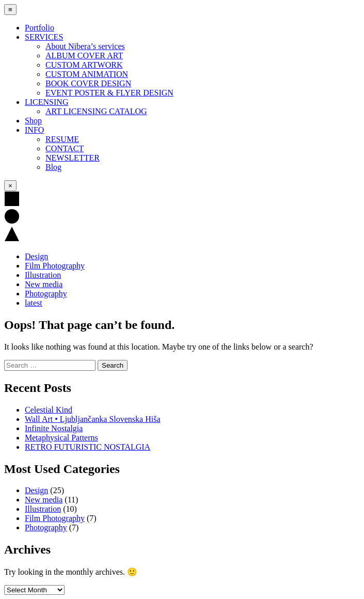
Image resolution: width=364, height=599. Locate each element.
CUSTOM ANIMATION (87, 74)
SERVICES (44, 37)
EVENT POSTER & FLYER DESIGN (109, 93)
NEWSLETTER (73, 158)
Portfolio (39, 28)
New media (44, 284)
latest (34, 303)
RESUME (62, 139)
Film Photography (55, 266)
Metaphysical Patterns (61, 438)
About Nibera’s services (85, 46)
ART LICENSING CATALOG (96, 111)
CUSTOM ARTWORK (84, 65)
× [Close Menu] (10, 186)
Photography (46, 294)
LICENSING (46, 102)
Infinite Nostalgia (54, 428)
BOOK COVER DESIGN (88, 83)
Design (36, 256)
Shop (33, 121)
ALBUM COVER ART (84, 56)
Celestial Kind (49, 410)
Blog (53, 167)
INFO (34, 130)
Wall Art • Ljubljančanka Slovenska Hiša (92, 419)
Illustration (43, 275)
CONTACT (65, 148)
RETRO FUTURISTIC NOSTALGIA (88, 447)
